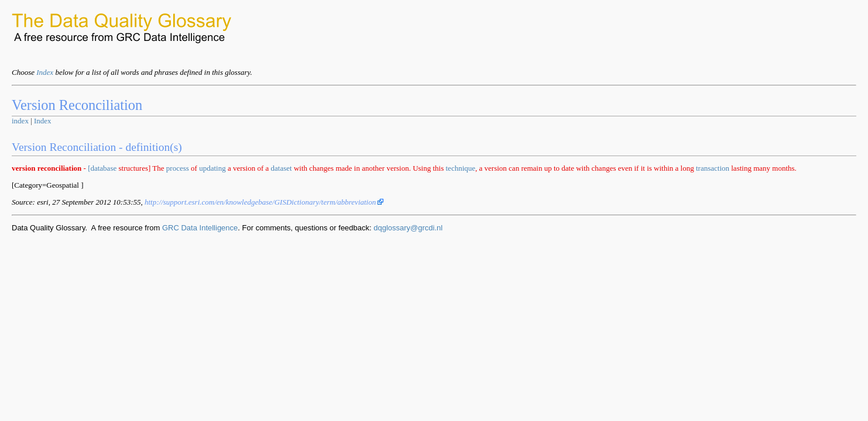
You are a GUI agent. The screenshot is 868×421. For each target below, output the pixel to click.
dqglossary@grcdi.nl (408, 228)
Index (45, 72)
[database (102, 168)
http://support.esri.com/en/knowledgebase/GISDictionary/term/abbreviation (264, 202)
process (178, 168)
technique (461, 168)
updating (212, 168)
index (20, 121)
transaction (713, 168)
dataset (282, 168)
